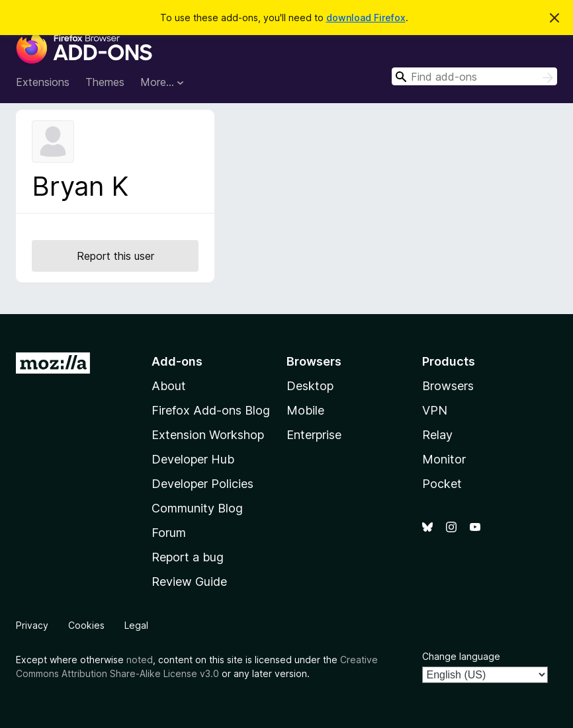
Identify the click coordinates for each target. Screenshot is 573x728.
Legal (136, 625)
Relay (437, 435)
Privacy (32, 625)
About (169, 386)
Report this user (115, 256)
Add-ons (177, 361)
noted (140, 660)
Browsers (448, 386)
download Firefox (366, 18)
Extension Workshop (208, 435)
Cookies (86, 625)
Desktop (310, 386)
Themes (105, 82)
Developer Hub (193, 459)
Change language (461, 656)
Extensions (43, 82)
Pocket (442, 484)
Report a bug (188, 557)
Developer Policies (202, 484)
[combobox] (474, 76)
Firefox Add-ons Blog (211, 410)
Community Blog (197, 508)
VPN (435, 410)
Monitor (444, 459)
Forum (169, 533)
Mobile (305, 410)
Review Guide (189, 582)
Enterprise (314, 435)
